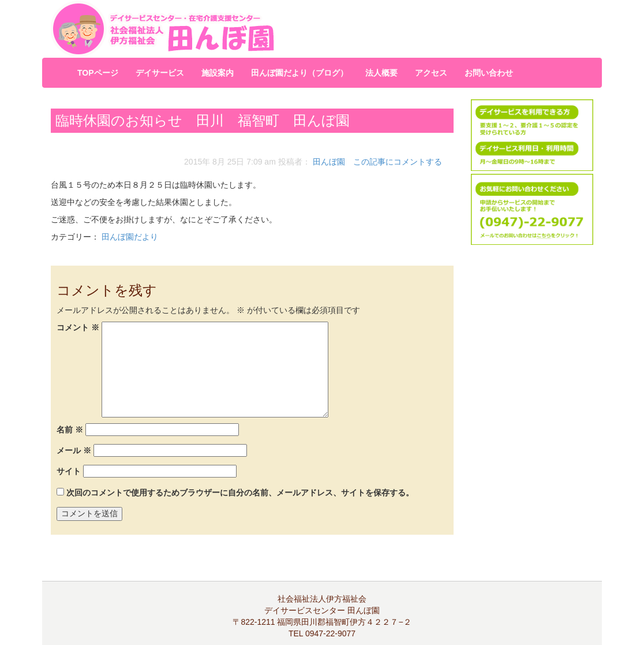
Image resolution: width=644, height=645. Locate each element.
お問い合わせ (489, 73)
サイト (69, 471)
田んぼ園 (329, 162)
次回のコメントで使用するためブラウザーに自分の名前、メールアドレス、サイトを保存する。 (240, 493)
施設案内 (218, 73)
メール (74, 450)
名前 (70, 430)
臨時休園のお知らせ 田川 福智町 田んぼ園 (203, 120)
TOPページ (98, 73)
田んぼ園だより (130, 237)
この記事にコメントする (398, 162)
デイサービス (160, 73)
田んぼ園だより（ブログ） (299, 73)
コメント (78, 327)
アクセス (431, 73)
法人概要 (381, 73)
